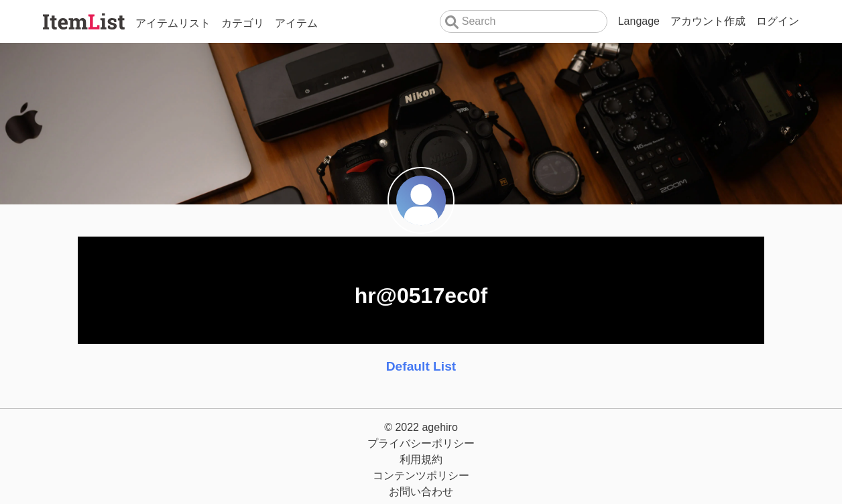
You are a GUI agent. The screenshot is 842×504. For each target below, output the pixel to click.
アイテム (296, 23)
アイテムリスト (173, 23)
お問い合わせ (421, 492)
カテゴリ (243, 23)
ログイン (778, 21)
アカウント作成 (708, 21)
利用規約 (421, 459)
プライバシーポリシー (421, 443)
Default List (421, 366)
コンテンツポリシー (421, 476)
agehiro (439, 427)
